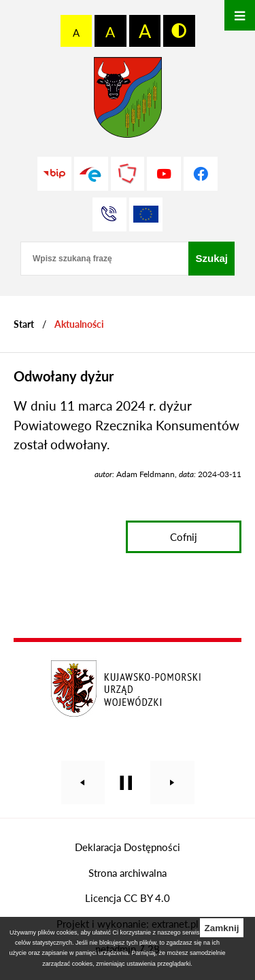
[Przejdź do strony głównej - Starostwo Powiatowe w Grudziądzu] (128, 101)
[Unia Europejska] (146, 214)
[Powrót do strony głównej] (24, 324)
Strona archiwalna (128, 873)
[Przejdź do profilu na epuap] (91, 174)
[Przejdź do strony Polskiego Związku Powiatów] (128, 174)
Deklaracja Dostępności (128, 847)
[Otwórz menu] (240, 15)
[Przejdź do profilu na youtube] (164, 174)
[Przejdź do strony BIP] (54, 174)
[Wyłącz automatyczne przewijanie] (126, 783)
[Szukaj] (211, 259)
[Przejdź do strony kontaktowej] (109, 214)
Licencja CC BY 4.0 (128, 898)
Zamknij (221, 928)
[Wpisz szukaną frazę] (104, 259)
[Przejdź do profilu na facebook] (201, 174)
